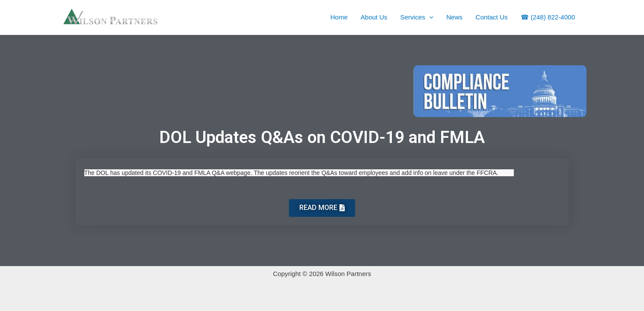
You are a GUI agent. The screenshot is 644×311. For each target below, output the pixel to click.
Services (417, 17)
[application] (429, 17)
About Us (374, 17)
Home (339, 17)
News (455, 17)
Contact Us (492, 17)
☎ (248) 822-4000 (548, 17)
